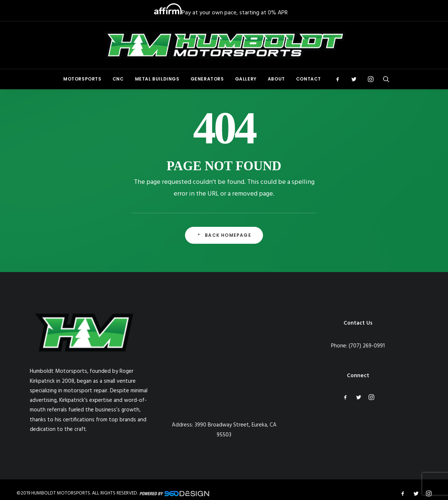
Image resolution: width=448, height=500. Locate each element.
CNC (118, 79)
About (276, 79)
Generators (207, 79)
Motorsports (82, 79)
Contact (309, 79)
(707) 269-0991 (367, 346)
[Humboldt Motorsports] (224, 45)
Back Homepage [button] (224, 235)
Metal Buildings (157, 79)
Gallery (246, 79)
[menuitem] (82, 79)
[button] (340, 79)
